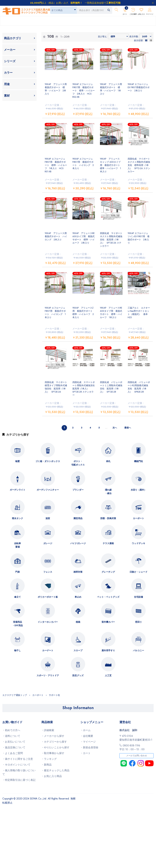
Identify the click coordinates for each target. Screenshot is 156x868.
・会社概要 (87, 736)
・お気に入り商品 (52, 776)
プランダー (78, 490)
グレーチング (108, 572)
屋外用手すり (108, 650)
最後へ (128, 428)
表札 (108, 461)
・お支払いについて (14, 742)
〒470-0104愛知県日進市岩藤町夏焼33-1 (136, 738)
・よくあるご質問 (13, 753)
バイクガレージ (78, 543)
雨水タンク (18, 518)
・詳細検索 (48, 730)
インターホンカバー (48, 622)
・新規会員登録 (89, 747)
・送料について (11, 736)
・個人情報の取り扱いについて (19, 772)
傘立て (18, 597)
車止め (78, 597)
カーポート (138, 518)
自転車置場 (18, 545)
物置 (18, 461)
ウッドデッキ (138, 543)
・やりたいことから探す (55, 747)
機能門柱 (138, 461)
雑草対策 (78, 572)
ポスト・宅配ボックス (78, 463)
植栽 (78, 622)
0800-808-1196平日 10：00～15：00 (132, 747)
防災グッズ (78, 675)
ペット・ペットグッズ (108, 597)
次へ (115, 428)
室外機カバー (108, 622)
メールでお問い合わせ (137, 756)
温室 (48, 518)
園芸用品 (78, 518)
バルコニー (138, 650)
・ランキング (49, 759)
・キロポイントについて (16, 765)
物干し (18, 650)
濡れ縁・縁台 (108, 492)
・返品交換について (14, 747)
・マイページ (88, 742)
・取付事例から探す (53, 753)
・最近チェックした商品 (55, 770)
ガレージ (48, 543)
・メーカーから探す (53, 736)
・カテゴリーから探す (54, 742)
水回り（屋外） (138, 490)
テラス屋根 (108, 543)
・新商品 (46, 765)
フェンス (48, 572)
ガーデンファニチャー (48, 490)
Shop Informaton (78, 708)
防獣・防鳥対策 (108, 518)
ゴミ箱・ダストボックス (48, 461)
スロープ (78, 650)
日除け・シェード (138, 572)
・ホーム (85, 730)
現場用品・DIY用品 (18, 624)
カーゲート (48, 650)
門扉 (18, 572)
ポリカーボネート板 (48, 597)
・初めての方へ (11, 730)
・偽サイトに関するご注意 (18, 759)
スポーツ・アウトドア (48, 675)
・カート (85, 753)
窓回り (138, 622)
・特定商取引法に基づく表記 (19, 780)
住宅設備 (138, 597)
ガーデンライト (18, 490)
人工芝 (108, 675)
